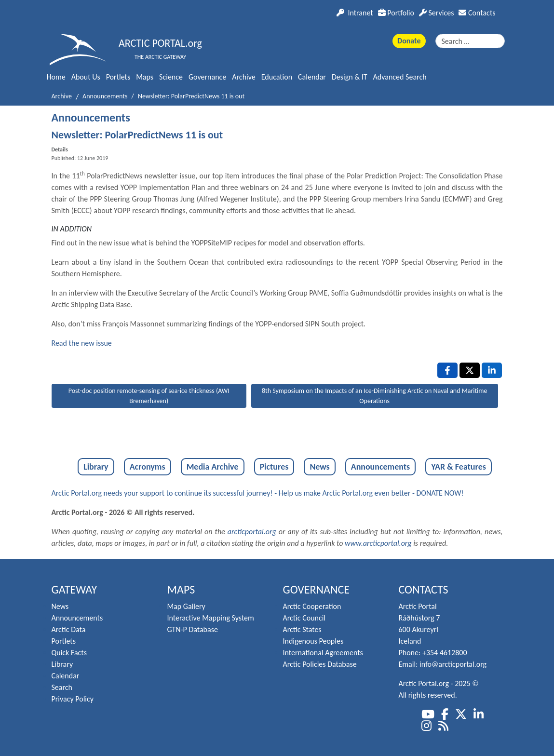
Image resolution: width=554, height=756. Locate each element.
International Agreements (323, 653)
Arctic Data (69, 629)
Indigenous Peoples (313, 641)
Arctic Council (304, 618)
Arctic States (302, 629)
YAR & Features (459, 467)
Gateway (74, 589)
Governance (207, 77)
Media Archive (213, 467)
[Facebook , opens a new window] (447, 370)
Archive (243, 77)
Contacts (477, 13)
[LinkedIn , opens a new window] (492, 370)
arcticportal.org (252, 532)
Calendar (312, 77)
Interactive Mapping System (211, 618)
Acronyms (148, 467)
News (319, 467)
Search (62, 687)
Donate (409, 41)
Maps (145, 77)
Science (171, 77)
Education (277, 77)
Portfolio (396, 13)
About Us (86, 77)
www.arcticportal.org (378, 543)
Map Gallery (186, 606)
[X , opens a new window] (470, 370)
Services (437, 13)
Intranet (355, 13)
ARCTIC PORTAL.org (160, 43)
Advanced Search (400, 77)
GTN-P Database (193, 629)
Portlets (118, 77)
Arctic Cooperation (312, 606)
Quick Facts (69, 653)
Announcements (380, 467)
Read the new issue (82, 343)
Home (56, 77)
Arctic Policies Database (320, 664)
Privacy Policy (73, 699)
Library (96, 467)
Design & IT (350, 77)
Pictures (274, 467)
